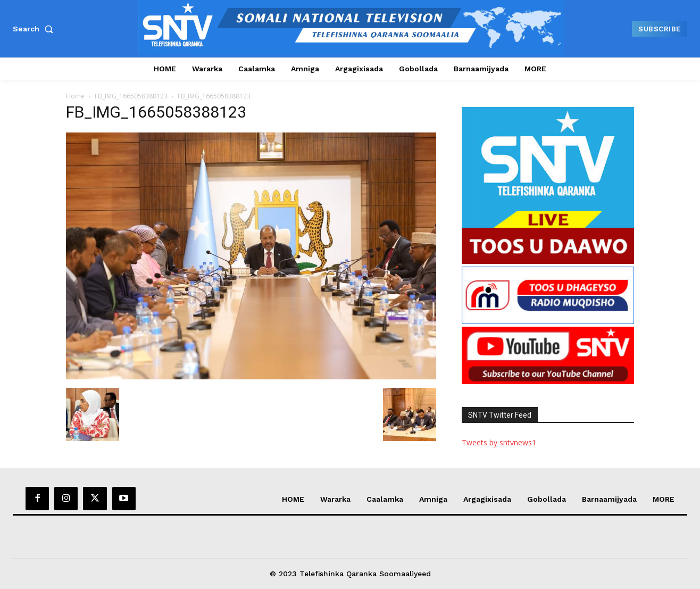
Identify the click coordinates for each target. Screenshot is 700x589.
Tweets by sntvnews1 (499, 442)
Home (75, 96)
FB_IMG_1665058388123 (131, 96)
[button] (35, 29)
